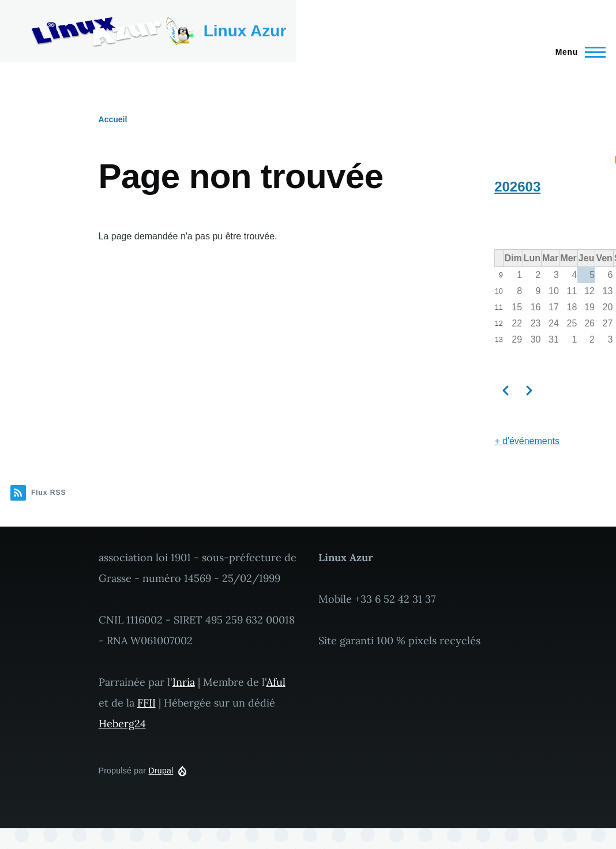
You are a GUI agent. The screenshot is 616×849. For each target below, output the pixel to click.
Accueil (113, 119)
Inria (184, 682)
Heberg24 (122, 724)
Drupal (161, 771)
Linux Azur (245, 31)
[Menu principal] (577, 52)
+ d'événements (527, 441)
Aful (276, 682)
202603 (517, 187)
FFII (147, 703)
